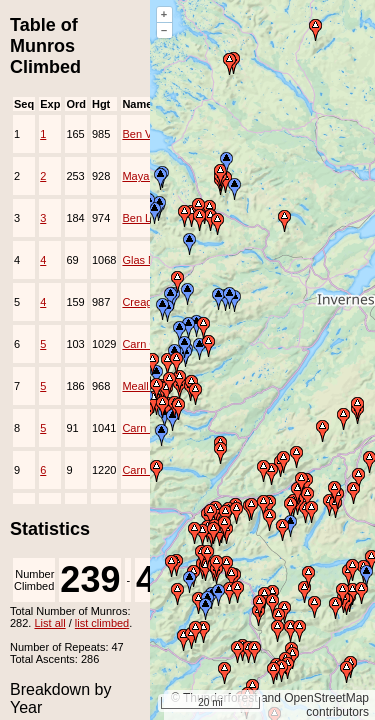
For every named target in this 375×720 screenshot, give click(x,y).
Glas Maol (147, 260)
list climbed (102, 623)
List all (49, 623)
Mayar (137, 176)
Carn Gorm (149, 344)
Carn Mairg (149, 428)
